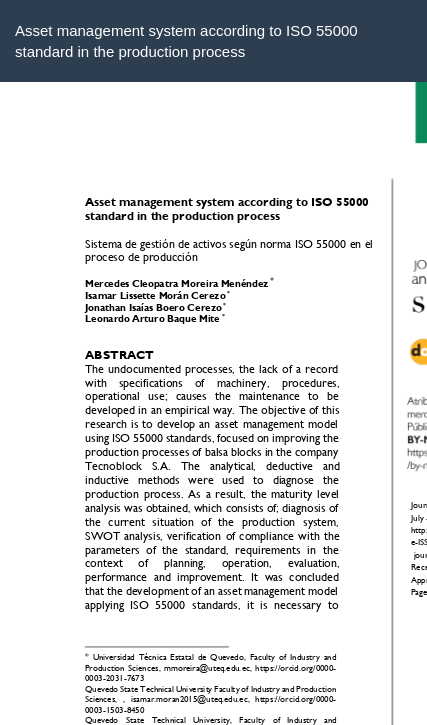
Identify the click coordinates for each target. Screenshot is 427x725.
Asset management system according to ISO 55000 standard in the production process (186, 41)
